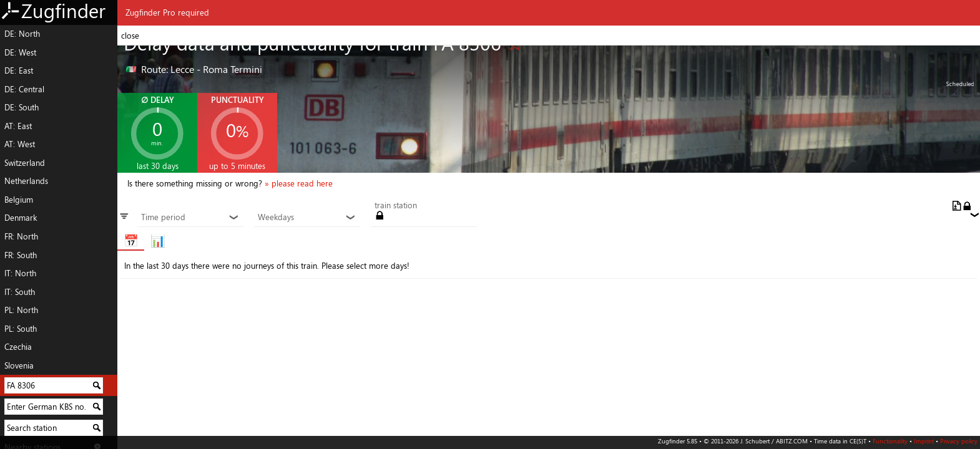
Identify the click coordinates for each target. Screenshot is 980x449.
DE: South (22, 107)
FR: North (21, 236)
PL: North (21, 310)
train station (396, 206)
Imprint (924, 441)
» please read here (299, 183)
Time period (190, 218)
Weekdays (307, 218)
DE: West (20, 52)
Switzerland (25, 163)
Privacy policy (959, 441)
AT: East (18, 126)
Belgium (19, 200)
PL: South (21, 329)
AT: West (20, 144)
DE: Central (24, 89)
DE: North (22, 34)
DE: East (19, 70)
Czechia (18, 347)
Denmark (21, 218)
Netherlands (26, 181)
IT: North (20, 273)
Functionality (890, 441)
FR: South (21, 255)
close (130, 36)
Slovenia (19, 365)
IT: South (20, 292)
